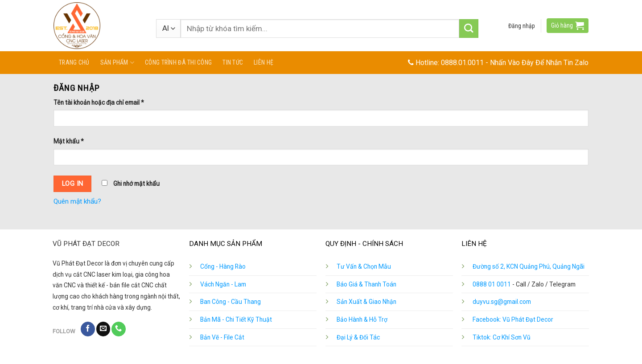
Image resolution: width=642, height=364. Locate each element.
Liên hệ (263, 62)
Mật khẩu (69, 141)
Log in (73, 184)
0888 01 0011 (492, 284)
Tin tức (233, 62)
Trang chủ (74, 62)
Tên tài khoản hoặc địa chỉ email (99, 102)
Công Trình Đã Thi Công (178, 62)
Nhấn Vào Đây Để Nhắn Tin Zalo (539, 63)
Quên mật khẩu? (77, 201)
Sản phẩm (117, 63)
